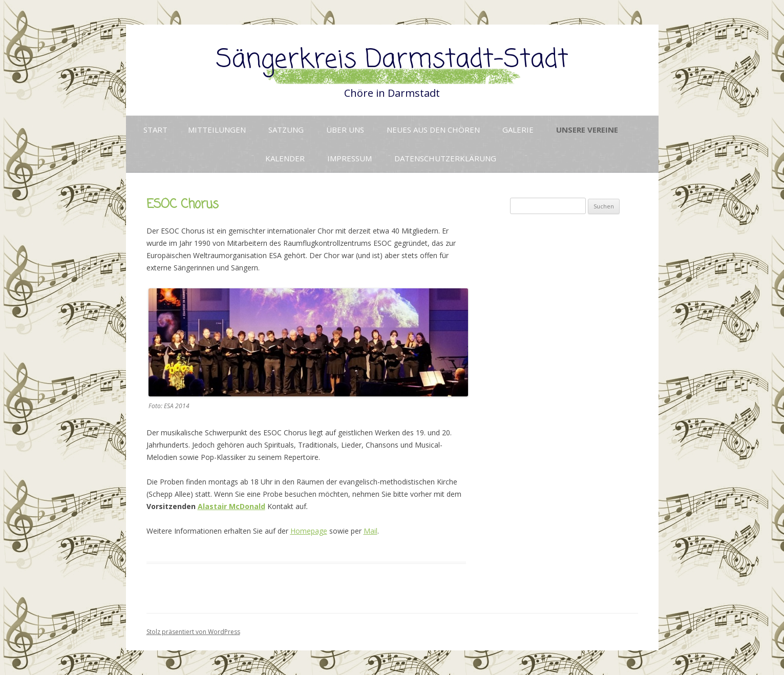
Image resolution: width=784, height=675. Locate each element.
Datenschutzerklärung (445, 158)
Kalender (285, 158)
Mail (370, 531)
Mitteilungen (217, 130)
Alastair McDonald (231, 506)
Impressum (349, 158)
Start (155, 130)
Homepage (309, 531)
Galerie (518, 130)
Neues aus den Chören (433, 130)
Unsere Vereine (587, 130)
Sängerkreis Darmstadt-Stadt (392, 60)
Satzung (286, 130)
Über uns (345, 130)
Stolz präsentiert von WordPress (193, 632)
